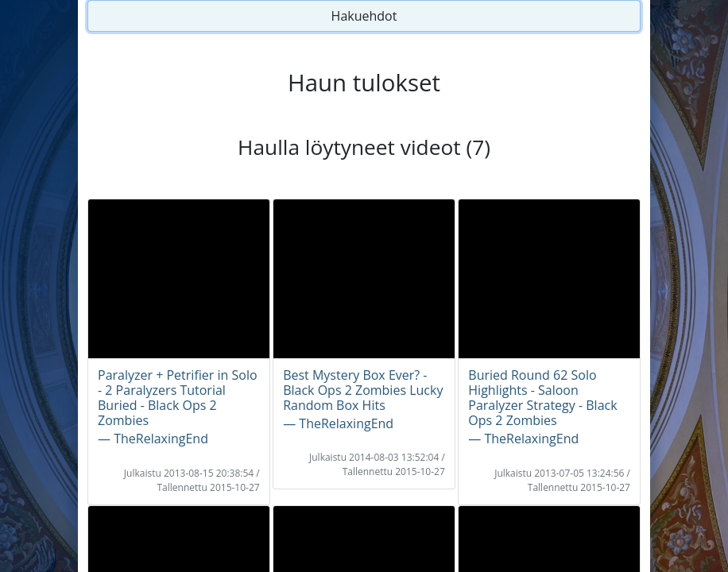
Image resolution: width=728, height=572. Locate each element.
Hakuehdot (364, 16)
